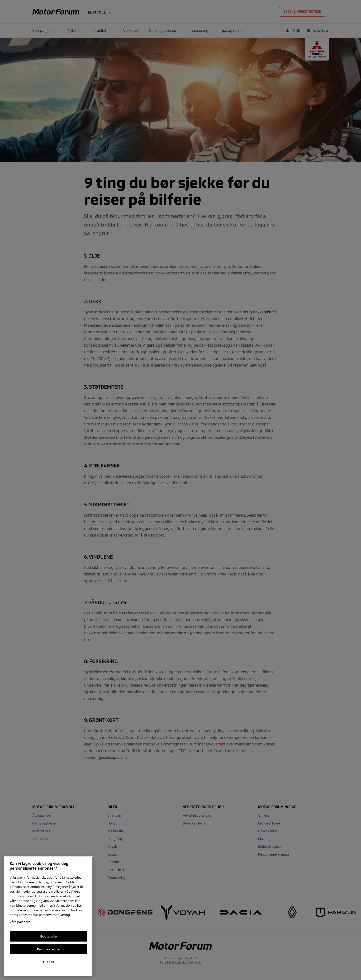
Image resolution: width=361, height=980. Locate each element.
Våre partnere (20, 922)
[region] (48, 916)
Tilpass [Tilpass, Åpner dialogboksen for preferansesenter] (48, 962)
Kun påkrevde (48, 949)
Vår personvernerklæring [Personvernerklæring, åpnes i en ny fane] (52, 915)
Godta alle (48, 936)
